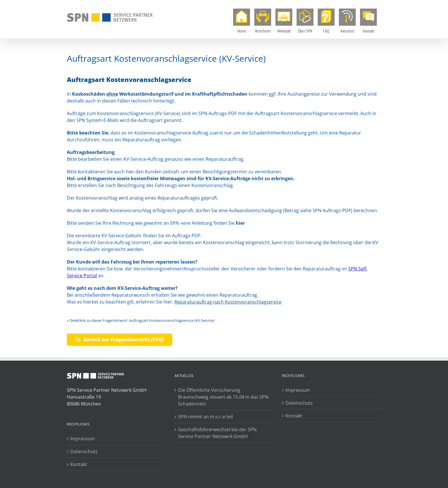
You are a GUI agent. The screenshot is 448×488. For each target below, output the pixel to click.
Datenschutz (84, 451)
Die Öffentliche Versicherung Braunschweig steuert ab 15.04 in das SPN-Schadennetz (224, 397)
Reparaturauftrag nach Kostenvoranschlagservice (228, 302)
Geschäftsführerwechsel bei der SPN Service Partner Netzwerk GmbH (217, 433)
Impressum (83, 439)
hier (240, 223)
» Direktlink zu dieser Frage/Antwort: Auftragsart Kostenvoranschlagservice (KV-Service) (141, 320)
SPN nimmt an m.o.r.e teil (205, 417)
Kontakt (79, 464)
